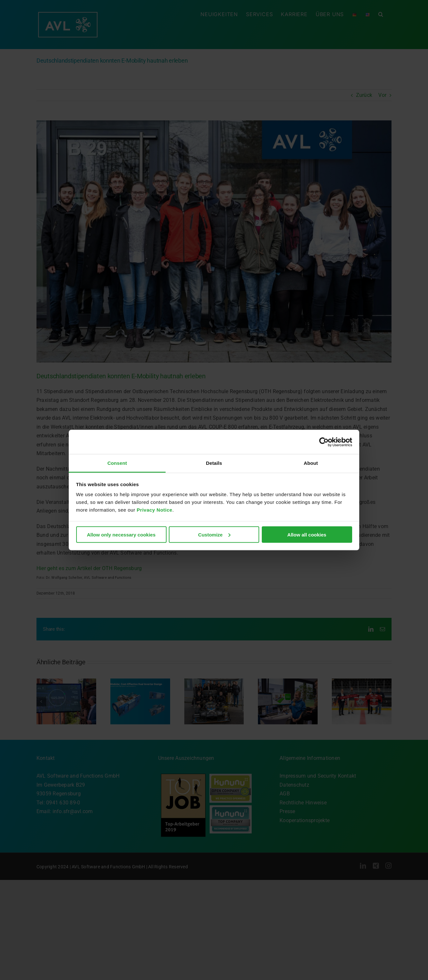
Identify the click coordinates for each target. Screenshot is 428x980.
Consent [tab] (117, 463)
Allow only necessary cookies (121, 534)
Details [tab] (214, 463)
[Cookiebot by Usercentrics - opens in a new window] (324, 442)
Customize (214, 534)
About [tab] (311, 463)
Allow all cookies (307, 534)
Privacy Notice (155, 510)
